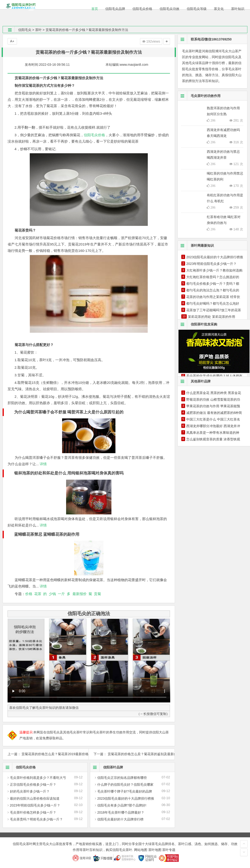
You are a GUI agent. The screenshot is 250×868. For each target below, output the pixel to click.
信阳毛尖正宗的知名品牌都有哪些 (122, 778)
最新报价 (80, 594)
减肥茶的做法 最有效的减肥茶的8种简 (214, 413)
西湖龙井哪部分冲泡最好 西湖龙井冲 (213, 426)
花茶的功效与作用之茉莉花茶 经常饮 (213, 297)
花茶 (38, 594)
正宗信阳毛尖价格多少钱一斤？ (33, 785)
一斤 (61, 594)
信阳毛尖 (25, 30)
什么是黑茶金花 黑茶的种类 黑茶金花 (214, 393)
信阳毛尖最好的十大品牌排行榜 (120, 819)
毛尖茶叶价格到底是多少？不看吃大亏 (38, 778)
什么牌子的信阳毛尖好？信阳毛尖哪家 (125, 785)
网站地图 (141, 850)
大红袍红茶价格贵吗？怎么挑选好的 (213, 277)
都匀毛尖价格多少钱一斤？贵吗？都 (213, 284)
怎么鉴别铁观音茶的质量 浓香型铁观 (213, 439)
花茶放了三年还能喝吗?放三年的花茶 (214, 310)
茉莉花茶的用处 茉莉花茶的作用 (212, 317)
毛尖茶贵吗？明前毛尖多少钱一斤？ (36, 819)
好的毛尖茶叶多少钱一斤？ (30, 791)
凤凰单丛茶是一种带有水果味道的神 (213, 433)
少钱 (52, 594)
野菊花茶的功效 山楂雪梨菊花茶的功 (213, 399)
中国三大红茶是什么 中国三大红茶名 (213, 419)
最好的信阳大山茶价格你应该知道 (35, 798)
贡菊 (97, 594)
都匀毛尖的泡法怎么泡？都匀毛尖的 (213, 290)
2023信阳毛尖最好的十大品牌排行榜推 (126, 798)
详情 (43, 464)
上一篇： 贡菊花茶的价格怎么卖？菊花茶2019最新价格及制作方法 (46, 754)
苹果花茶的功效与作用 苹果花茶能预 (213, 406)
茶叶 (38, 30)
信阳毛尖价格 (94, 135)
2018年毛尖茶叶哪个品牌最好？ (121, 812)
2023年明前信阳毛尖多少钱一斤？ (35, 805)
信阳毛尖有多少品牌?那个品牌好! (122, 805)
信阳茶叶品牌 (107, 767)
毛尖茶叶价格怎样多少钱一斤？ (33, 812)
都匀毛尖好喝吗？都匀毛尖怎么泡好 (213, 303)
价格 (29, 594)
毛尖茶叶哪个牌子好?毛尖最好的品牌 (125, 791)
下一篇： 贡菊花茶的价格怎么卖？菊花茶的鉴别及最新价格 (132, 754)
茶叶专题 (169, 850)
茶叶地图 (155, 850)
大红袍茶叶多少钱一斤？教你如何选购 (214, 270)
